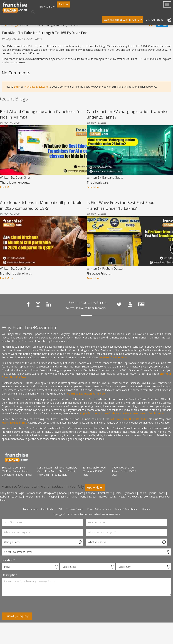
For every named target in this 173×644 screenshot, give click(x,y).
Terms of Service (75, 509)
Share (152, 25)
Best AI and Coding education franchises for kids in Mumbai (41, 114)
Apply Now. (95, 487)
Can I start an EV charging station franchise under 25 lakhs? (128, 114)
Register (64, 4)
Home (5, 25)
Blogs (15, 25)
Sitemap (146, 509)
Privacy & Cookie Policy (99, 509)
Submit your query (17, 616)
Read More (6, 187)
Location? (8, 560)
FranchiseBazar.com (36, 87)
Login (17, 87)
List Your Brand (154, 20)
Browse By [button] (47, 7)
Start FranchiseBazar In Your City (123, 20)
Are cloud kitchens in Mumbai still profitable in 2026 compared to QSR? (41, 205)
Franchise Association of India (38, 509)
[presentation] (29, 605)
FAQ (60, 509)
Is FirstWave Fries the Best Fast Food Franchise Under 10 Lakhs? (121, 205)
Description (10, 575)
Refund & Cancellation (126, 509)
